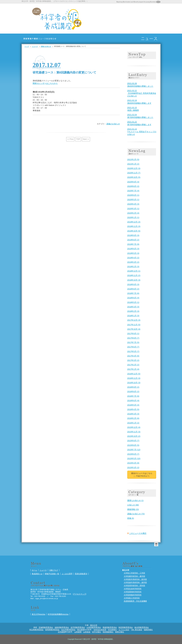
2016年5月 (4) (133, 405)
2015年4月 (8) (133, 463)
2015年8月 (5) (133, 445)
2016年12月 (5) (134, 374)
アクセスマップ (80, 594)
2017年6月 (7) (133, 347)
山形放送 (87, 632)
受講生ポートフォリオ (158, 18)
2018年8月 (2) (133, 289)
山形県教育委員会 (94, 627)
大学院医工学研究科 (132, 598)
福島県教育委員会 (62, 627)
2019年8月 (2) (133, 240)
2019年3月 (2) (133, 262)
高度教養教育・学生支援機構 (135, 601)
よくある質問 (128, 18)
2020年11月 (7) (134, 173)
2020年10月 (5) (134, 177)
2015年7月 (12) (134, 450)
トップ (27, 46)
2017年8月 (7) (133, 338)
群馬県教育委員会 (52, 630)
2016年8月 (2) (133, 392)
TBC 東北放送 (137, 630)
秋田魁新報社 (108, 632)
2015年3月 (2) (133, 468)
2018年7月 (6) (133, 293)
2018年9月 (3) (133, 284)
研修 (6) (131, 518)
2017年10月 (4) (134, 329)
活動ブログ (143, 18)
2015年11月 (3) (134, 432)
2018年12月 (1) (134, 271)
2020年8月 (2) (133, 186)
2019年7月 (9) (133, 244)
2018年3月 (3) (133, 307)
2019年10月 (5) (134, 231)
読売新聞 (62, 632)
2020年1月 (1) (133, 217)
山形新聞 (78, 632)
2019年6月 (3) (133, 249)
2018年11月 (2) (134, 275)
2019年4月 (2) (133, 258)
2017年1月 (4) (133, 369)
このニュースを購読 (138, 533)
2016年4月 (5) (133, 409)
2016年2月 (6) (133, 418)
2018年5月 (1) (133, 302)
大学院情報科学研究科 (133, 595)
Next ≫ (86, 139)
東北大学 (94, 625)
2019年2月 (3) (133, 267)
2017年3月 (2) (133, 360)
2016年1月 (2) (133, 423)
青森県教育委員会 (110, 627)
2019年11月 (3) (134, 226)
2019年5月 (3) (133, 253)
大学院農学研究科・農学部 (134, 576)
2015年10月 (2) (134, 436)
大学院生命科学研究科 (133, 589)
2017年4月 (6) (133, 356)
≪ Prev (70, 139)
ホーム (97, 18)
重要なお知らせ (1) (136, 500)
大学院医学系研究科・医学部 (135, 579)
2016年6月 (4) (133, 401)
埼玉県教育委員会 (36, 630)
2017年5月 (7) (133, 351)
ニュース (105, 18)
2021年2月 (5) (133, 159)
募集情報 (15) (133, 509)
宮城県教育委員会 (46, 627)
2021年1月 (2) (133, 164)
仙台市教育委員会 (68, 630)
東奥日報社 (120, 632)
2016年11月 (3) (134, 378)
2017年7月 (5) (133, 342)
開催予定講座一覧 (120, 18)
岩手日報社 (97, 632)
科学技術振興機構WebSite (58, 614)
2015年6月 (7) (133, 454)
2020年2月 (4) (133, 213)
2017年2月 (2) (133, 365)
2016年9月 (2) (133, 387)
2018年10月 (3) (134, 280)
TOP (78, 139)
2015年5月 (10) (134, 458)
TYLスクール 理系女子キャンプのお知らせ (142, 132)
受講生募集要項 (135, 18)
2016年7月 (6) (133, 396)
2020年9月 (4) (133, 182)
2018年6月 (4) (133, 298)
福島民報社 (148, 630)
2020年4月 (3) (133, 204)
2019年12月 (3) (134, 222)
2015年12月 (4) (134, 427)
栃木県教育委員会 (142, 627)
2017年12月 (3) (134, 320)
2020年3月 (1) (133, 209)
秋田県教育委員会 (126, 627)
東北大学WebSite (39, 614)
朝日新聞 (81, 630)
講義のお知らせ (46, 46)
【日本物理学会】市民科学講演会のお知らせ (142, 93)
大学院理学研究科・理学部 (134, 586)
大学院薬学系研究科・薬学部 (135, 582)
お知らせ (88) (133, 505)
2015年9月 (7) (133, 441)
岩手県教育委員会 (78, 627)
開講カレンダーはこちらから (45, 83)
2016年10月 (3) (134, 383)
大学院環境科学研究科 (133, 592)
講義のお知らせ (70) (136, 514)
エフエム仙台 (124, 630)
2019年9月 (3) (133, 235)
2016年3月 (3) (133, 414)
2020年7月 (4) (133, 191)
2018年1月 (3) (133, 316)
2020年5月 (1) (133, 200)
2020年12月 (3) (134, 168)
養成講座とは (113, 18)
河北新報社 (112, 630)
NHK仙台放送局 (100, 630)
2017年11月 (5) (134, 325)
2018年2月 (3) (133, 311)
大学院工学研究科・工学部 (134, 573)
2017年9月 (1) (133, 334)
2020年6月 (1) (133, 195)
